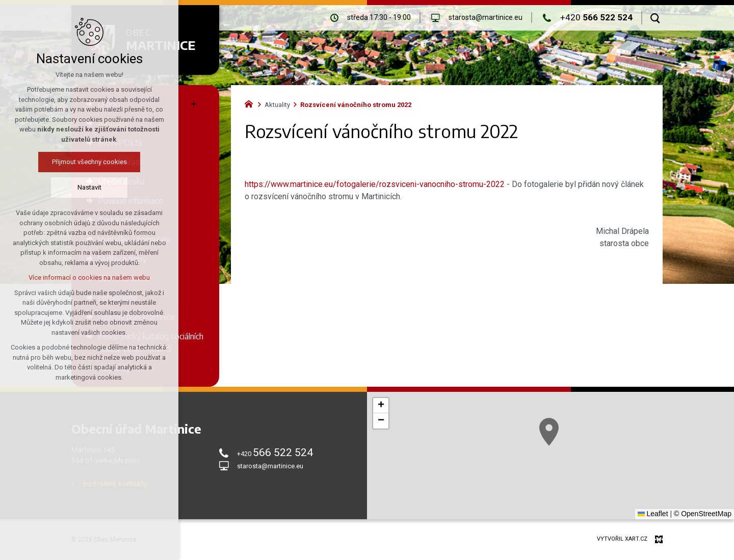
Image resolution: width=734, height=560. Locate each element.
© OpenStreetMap (703, 514)
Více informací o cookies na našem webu (89, 277)
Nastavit (89, 187)
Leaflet (653, 514)
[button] (549, 432)
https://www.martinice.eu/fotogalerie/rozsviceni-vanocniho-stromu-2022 (375, 184)
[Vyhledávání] (655, 18)
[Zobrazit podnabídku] (194, 104)
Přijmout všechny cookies (89, 162)
